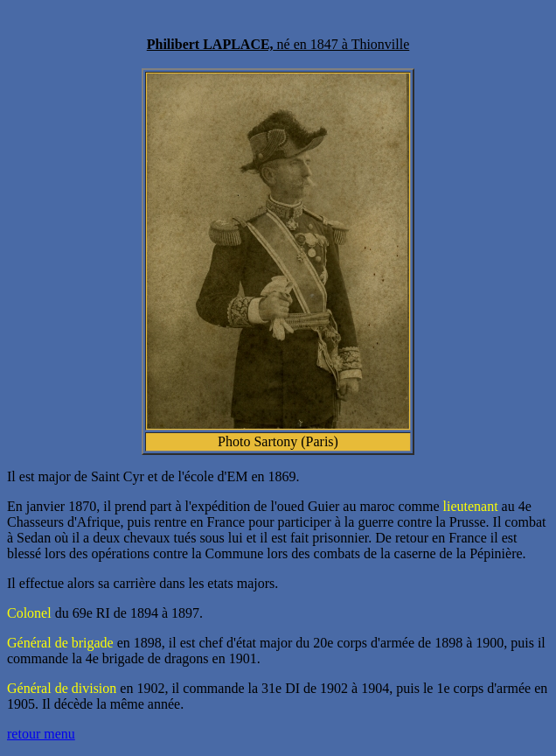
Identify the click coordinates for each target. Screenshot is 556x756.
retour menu (41, 734)
